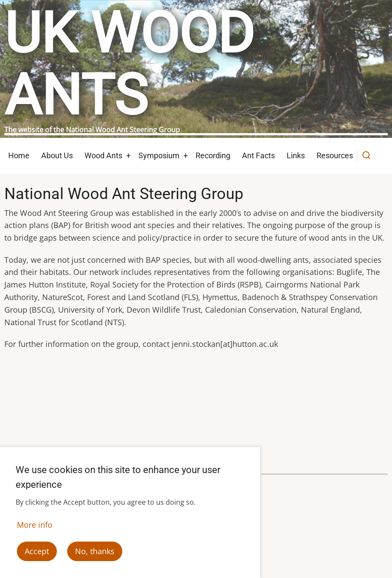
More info (35, 525)
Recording (213, 155)
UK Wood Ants (129, 64)
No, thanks (95, 552)
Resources (335, 155)
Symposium (159, 155)
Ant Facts (258, 155)
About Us (57, 155)
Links (296, 155)
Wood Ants (103, 155)
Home (19, 155)
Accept (37, 552)
